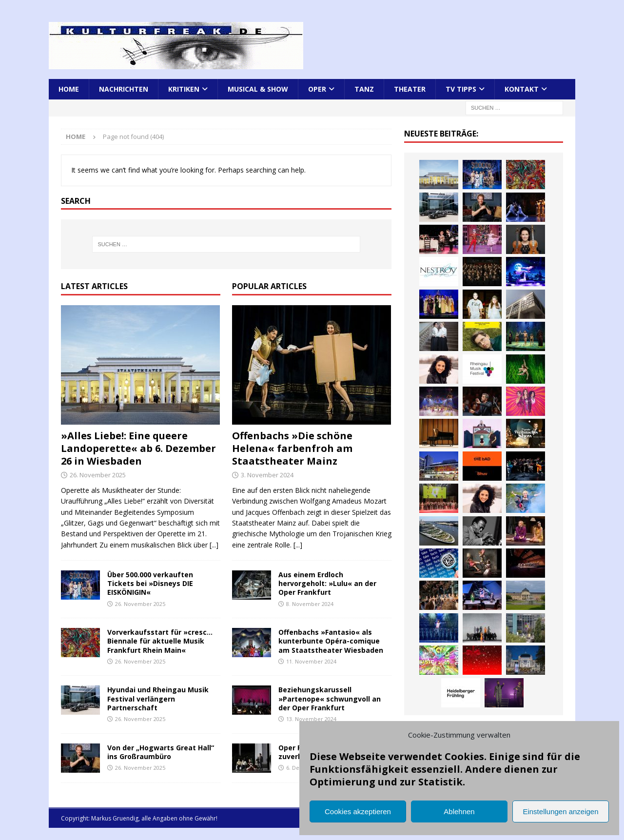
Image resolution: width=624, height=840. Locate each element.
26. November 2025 (98, 475)
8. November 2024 (310, 604)
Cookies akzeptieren (358, 811)
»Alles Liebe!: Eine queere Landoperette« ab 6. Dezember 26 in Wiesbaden (138, 448)
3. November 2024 (267, 475)
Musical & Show (258, 89)
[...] (214, 545)
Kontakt (522, 89)
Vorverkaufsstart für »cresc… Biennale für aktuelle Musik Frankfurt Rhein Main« (160, 641)
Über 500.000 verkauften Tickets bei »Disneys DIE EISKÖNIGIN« (150, 583)
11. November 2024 (311, 661)
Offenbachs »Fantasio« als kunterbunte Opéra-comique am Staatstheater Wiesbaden (331, 641)
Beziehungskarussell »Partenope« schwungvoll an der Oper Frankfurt (330, 698)
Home (69, 89)
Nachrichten (124, 89)
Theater (410, 89)
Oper (317, 89)
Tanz (364, 89)
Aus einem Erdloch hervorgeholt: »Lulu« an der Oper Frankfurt (327, 583)
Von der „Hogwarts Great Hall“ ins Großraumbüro (161, 752)
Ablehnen (459, 811)
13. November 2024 (311, 719)
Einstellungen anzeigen (560, 811)
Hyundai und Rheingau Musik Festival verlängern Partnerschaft (158, 698)
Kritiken (184, 89)
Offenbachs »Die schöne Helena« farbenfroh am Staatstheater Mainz (292, 448)
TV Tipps (461, 89)
